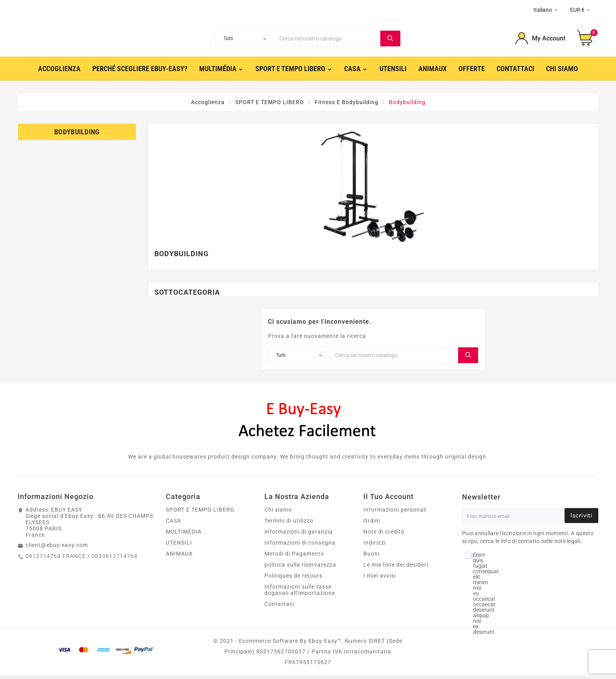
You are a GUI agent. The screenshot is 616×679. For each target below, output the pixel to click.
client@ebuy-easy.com (57, 549)
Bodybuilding (77, 135)
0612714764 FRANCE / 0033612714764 (82, 560)
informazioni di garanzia (299, 535)
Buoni (371, 557)
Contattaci (279, 607)
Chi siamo (278, 513)
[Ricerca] (328, 40)
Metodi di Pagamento (294, 557)
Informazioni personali (395, 513)
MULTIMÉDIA (184, 535)
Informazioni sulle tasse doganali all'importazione (300, 593)
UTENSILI (179, 546)
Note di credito (384, 535)
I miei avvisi (380, 579)
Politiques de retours (293, 579)
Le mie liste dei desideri (396, 568)
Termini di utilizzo (289, 524)
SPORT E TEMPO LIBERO (200, 513)
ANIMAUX (179, 557)
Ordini (372, 524)
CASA (173, 524)
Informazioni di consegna (300, 546)
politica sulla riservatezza (300, 568)
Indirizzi (375, 546)
